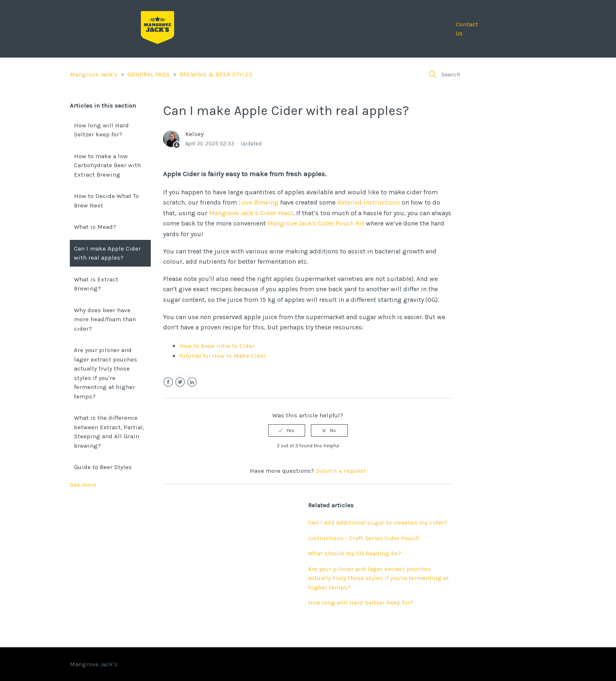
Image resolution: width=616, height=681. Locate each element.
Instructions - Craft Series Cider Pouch (363, 538)
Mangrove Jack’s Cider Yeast (251, 213)
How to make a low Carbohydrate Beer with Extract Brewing (107, 165)
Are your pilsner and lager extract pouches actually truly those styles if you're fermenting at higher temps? (106, 373)
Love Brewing (259, 202)
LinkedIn (192, 382)
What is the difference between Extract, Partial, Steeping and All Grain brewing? (109, 432)
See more (83, 485)
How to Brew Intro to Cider (217, 346)
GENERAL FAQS (148, 74)
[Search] (485, 74)
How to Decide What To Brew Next (106, 201)
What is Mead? (95, 227)
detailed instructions (369, 202)
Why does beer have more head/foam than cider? (105, 319)
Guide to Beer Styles (103, 467)
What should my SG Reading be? (355, 553)
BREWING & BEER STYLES (216, 74)
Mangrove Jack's (94, 74)
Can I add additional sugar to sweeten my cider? (378, 522)
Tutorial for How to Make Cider (223, 356)
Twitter (180, 382)
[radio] (287, 430)
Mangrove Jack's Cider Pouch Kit (316, 223)
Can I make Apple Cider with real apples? (107, 253)
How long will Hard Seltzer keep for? (101, 130)
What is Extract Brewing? (96, 284)
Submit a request (341, 471)
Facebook (168, 382)
